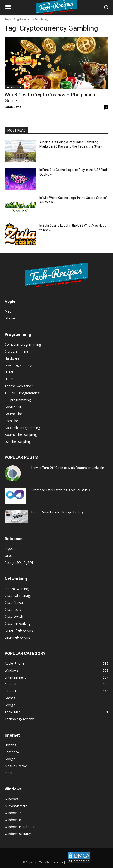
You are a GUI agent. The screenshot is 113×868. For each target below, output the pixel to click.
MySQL (10, 549)
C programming (16, 351)
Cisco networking (17, 623)
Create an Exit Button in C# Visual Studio (61, 490)
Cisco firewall (14, 603)
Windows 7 (13, 813)
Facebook (12, 752)
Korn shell (12, 421)
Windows (11, 799)
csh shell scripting (18, 442)
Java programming (18, 365)
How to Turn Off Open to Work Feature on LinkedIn (68, 468)
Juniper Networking (19, 630)
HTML (9, 372)
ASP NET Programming (22, 393)
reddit (9, 773)
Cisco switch (14, 616)
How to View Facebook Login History (57, 512)
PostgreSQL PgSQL (19, 563)
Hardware (12, 358)
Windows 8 (13, 820)
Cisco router (14, 609)
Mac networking (17, 589)
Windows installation (20, 827)
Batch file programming (22, 428)
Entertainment (14, 87)
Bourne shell (14, 414)
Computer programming (23, 344)
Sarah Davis (13, 107)
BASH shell (13, 407)
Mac (8, 311)
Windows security (18, 834)
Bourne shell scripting (21, 435)
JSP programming (18, 400)
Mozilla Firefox (16, 766)
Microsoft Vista (16, 806)
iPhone (10, 318)
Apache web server (19, 386)
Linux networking (17, 637)
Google (10, 759)
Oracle (9, 556)
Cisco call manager (19, 596)
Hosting (10, 745)
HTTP (9, 379)
